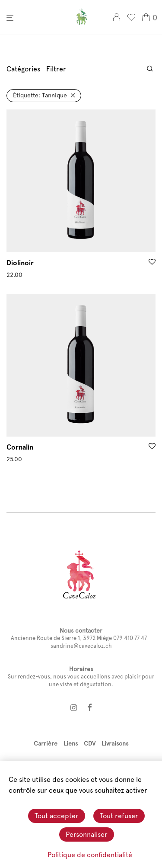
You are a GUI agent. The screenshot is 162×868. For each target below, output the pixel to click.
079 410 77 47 (130, 638)
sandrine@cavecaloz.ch (81, 646)
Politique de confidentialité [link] (90, 855)
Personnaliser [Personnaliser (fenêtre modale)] (87, 834)
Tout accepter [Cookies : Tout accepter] (57, 816)
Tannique (40, 95)
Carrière (46, 743)
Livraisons (115, 743)
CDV (90, 743)
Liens (71, 743)
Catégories (23, 69)
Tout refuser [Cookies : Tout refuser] (119, 816)
